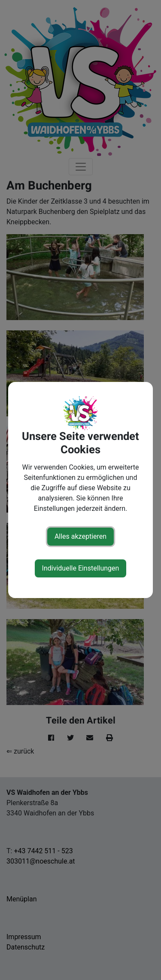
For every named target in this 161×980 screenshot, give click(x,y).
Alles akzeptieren (80, 536)
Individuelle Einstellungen (81, 568)
